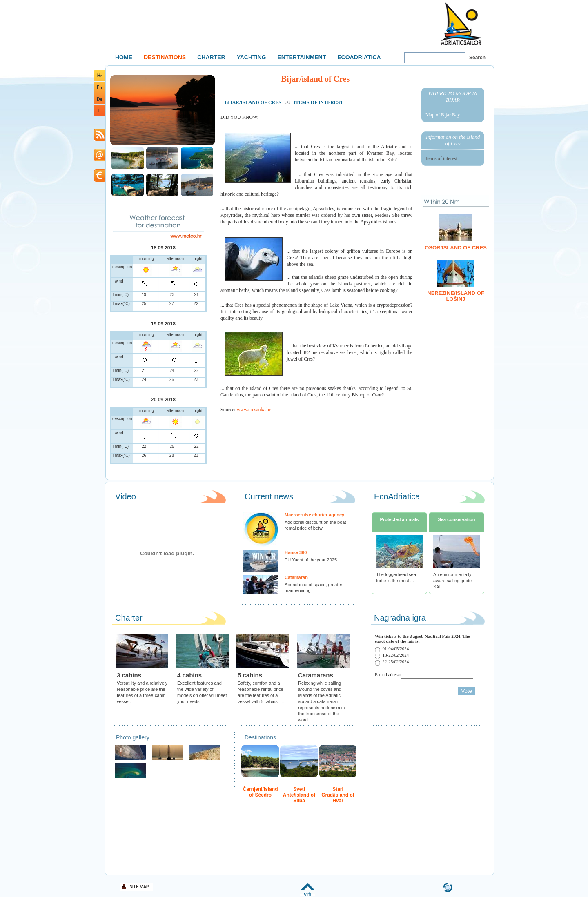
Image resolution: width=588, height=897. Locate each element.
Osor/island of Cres (456, 248)
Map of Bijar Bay (443, 115)
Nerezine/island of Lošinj (455, 296)
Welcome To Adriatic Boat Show (461, 23)
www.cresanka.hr (254, 410)
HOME (124, 57)
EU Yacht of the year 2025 (311, 560)
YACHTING (252, 57)
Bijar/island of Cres (254, 102)
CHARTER (211, 57)
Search (477, 58)
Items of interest (441, 158)
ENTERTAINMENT (302, 57)
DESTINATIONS (165, 57)
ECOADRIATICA (359, 57)
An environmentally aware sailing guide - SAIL (454, 581)
